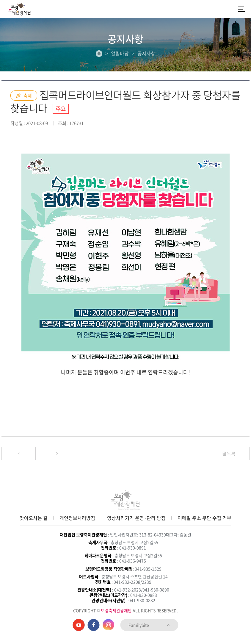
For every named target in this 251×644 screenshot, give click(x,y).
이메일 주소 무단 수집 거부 (204, 518)
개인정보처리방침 (77, 518)
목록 (229, 454)
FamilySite (149, 625)
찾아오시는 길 (34, 518)
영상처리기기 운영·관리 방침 (136, 518)
